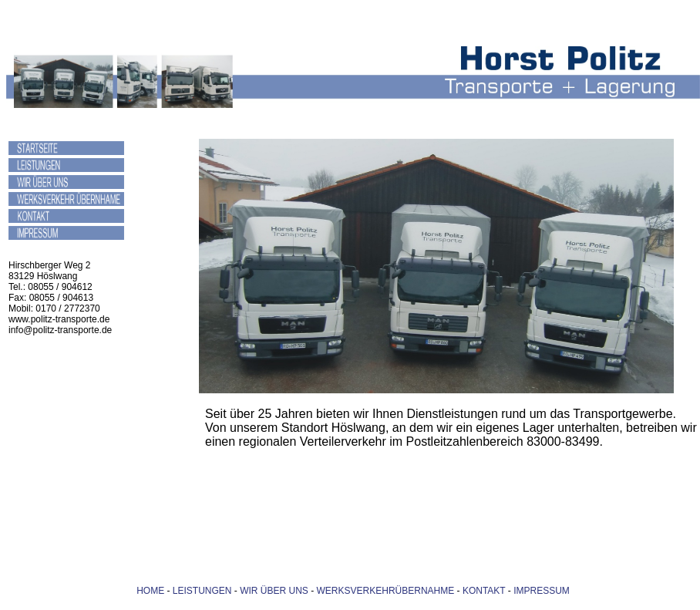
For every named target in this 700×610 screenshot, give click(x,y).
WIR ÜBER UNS (274, 591)
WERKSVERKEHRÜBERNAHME (386, 591)
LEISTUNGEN (202, 591)
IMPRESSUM (542, 591)
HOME (150, 591)
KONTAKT (483, 591)
